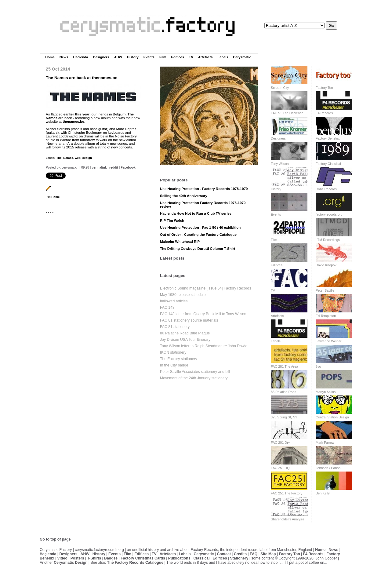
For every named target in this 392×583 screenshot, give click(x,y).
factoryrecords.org (329, 214)
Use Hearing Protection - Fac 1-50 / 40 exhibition (200, 228)
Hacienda (81, 57)
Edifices (178, 57)
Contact (224, 554)
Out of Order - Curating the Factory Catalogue (198, 235)
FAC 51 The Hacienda (287, 113)
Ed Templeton (326, 316)
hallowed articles (174, 301)
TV (191, 57)
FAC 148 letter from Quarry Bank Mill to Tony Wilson (203, 314)
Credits (240, 554)
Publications (179, 558)
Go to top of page (55, 539)
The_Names (65, 158)
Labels (223, 57)
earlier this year (76, 114)
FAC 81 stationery (175, 327)
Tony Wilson (280, 164)
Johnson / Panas (328, 468)
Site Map (268, 554)
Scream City (280, 88)
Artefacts (205, 57)
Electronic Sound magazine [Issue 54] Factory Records (206, 288)
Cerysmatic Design (71, 563)
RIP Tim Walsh (172, 220)
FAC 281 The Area (284, 366)
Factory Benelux (328, 138)
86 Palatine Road (283, 392)
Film (163, 57)
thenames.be (73, 122)
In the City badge (174, 365)
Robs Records (326, 189)
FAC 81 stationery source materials (189, 320)
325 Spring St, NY (284, 417)
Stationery (239, 558)
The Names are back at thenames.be (82, 78)
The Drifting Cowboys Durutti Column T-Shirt (198, 249)
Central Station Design (332, 417)
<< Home (53, 197)
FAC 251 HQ (280, 468)
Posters (77, 558)
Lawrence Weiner (328, 341)
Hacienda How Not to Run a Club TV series (196, 213)
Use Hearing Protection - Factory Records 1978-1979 (204, 189)
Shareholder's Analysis (288, 519)
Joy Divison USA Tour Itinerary (185, 340)
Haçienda (48, 554)
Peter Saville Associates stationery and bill (195, 372)
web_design (83, 158)
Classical (201, 558)
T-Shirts (94, 558)
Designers (101, 57)
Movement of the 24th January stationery (194, 378)
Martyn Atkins (326, 392)
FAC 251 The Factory (287, 493)
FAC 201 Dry (280, 443)
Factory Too (324, 88)
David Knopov (326, 265)
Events (149, 57)
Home (50, 57)
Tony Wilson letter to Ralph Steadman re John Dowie (204, 346)
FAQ (254, 554)
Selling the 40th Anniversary (184, 196)
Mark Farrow (325, 443)
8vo (318, 366)
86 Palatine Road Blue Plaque (185, 333)
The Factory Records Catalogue (135, 563)
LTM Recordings (328, 240)
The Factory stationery (179, 359)
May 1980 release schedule (183, 295)
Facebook (128, 168)
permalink (99, 168)
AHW (118, 57)
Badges (111, 558)
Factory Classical (328, 164)
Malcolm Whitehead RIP (180, 242)
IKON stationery (173, 352)
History (133, 57)
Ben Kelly (323, 493)
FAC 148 (167, 308)
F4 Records (324, 113)
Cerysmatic (242, 57)
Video (62, 558)
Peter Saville (325, 290)
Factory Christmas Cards (143, 558)
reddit (114, 168)
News (64, 57)
